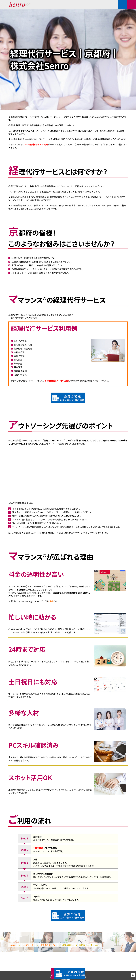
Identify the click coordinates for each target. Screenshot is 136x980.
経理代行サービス (48, 945)
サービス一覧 (28, 945)
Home (13, 945)
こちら (51, 601)
